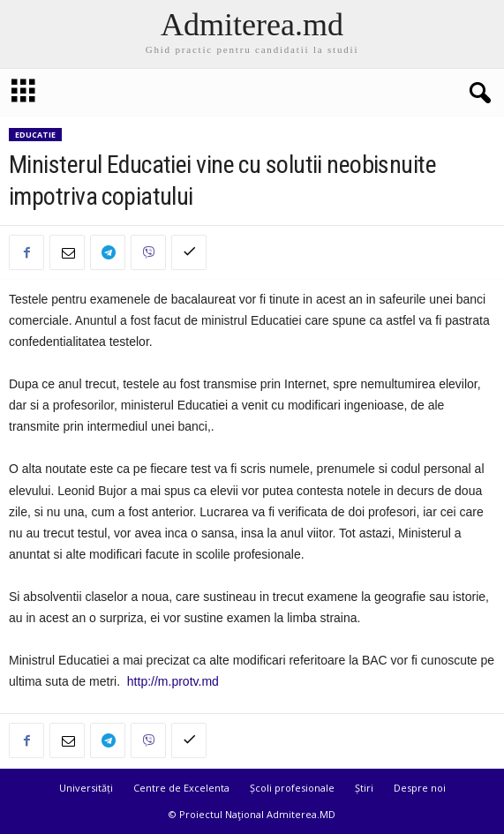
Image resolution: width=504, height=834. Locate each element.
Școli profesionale (292, 788)
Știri (364, 788)
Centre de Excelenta (181, 788)
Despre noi (420, 788)
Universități (86, 788)
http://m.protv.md (173, 681)
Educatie (35, 135)
